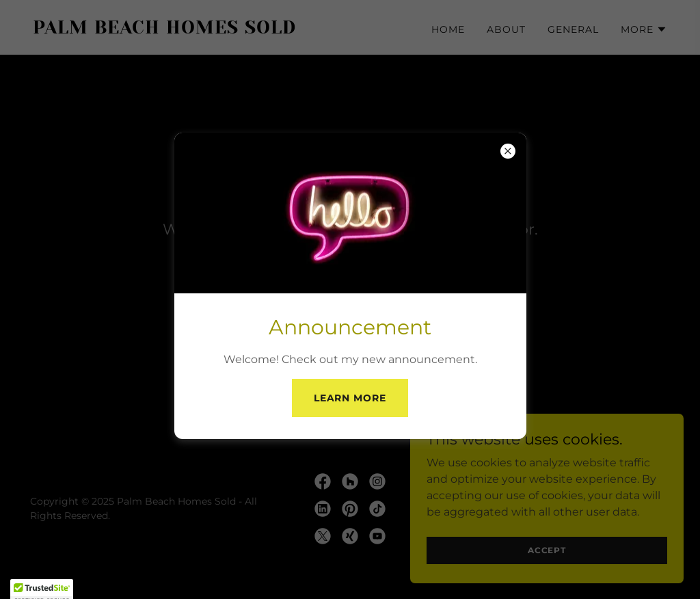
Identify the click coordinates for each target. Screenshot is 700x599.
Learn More (350, 398)
